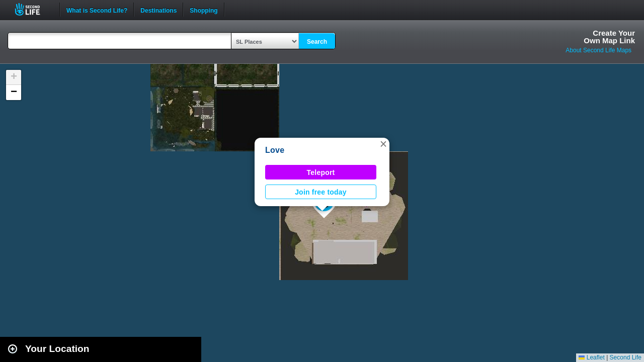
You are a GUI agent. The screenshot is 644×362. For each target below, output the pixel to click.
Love (275, 150)
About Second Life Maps (598, 50)
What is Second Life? (97, 10)
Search (317, 42)
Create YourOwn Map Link (609, 37)
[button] (383, 144)
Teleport (321, 172)
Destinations (158, 10)
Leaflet (591, 357)
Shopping (204, 10)
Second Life (33, 9)
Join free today (321, 192)
